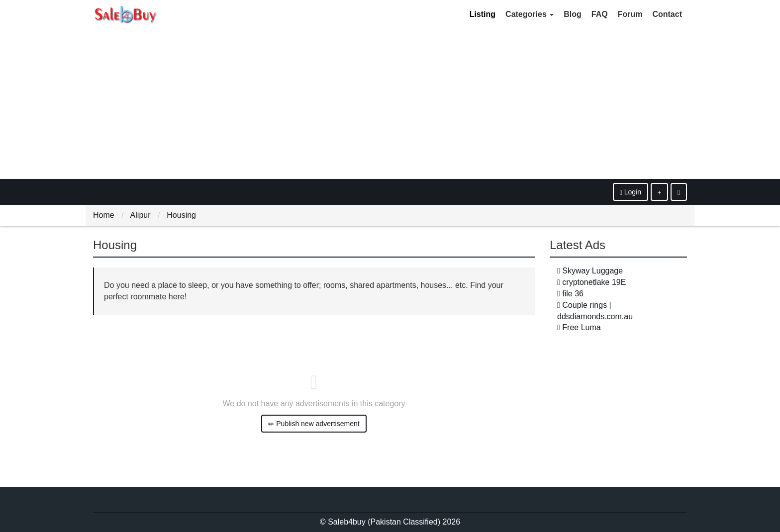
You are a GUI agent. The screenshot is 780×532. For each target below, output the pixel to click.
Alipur (141, 215)
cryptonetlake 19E (594, 282)
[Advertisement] (390, 104)
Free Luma (581, 327)
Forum (630, 14)
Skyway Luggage (592, 271)
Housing (181, 215)
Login (631, 192)
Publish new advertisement (314, 424)
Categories (530, 14)
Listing (483, 14)
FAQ (600, 14)
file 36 (573, 294)
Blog (573, 14)
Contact (667, 14)
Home (104, 215)
